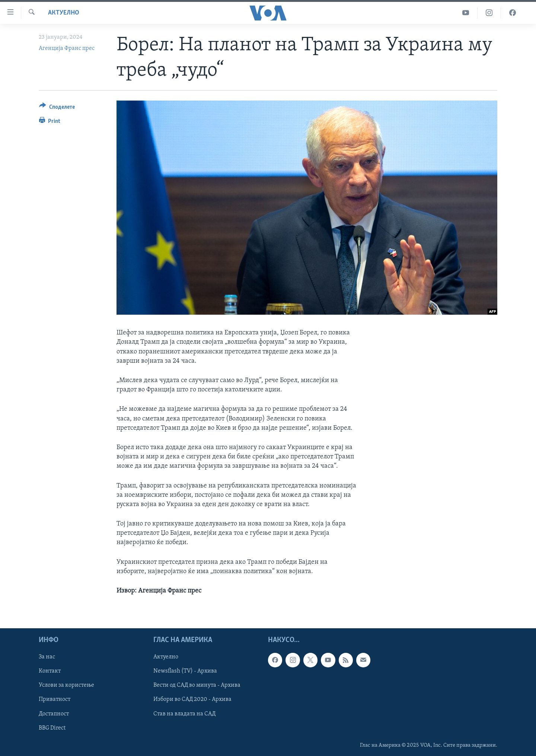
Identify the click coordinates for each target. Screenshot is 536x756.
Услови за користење (66, 686)
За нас (47, 657)
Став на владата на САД (184, 714)
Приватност (55, 700)
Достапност (54, 714)
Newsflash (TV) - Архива (185, 671)
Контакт (50, 671)
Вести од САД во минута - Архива (197, 686)
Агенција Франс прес (67, 48)
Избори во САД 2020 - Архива (192, 700)
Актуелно (64, 13)
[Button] (57, 108)
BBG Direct (52, 728)
